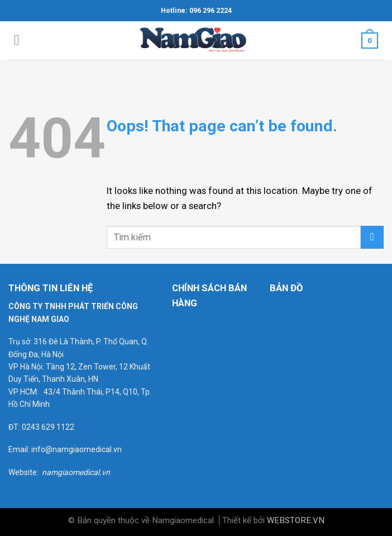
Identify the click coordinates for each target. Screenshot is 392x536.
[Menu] (21, 41)
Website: (25, 472)
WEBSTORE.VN (296, 520)
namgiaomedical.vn (76, 472)
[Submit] (372, 237)
